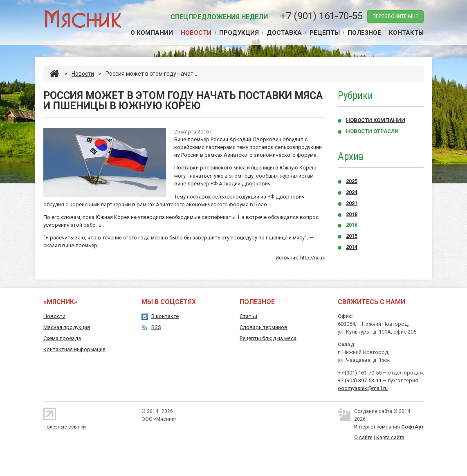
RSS (156, 327)
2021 (352, 203)
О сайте (363, 438)
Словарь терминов (264, 327)
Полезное (364, 33)
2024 (352, 192)
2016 (352, 225)
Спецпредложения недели (219, 17)
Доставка (284, 33)
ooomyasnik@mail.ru (363, 388)
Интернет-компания (389, 427)
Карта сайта (390, 438)
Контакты (406, 33)
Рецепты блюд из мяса (268, 338)
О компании (152, 33)
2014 (352, 247)
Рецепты (325, 33)
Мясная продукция (67, 327)
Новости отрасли (372, 131)
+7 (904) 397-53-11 (360, 380)
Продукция (239, 33)
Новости (196, 33)
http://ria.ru (313, 258)
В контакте (165, 316)
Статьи (248, 316)
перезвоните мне (395, 16)
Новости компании (376, 120)
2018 (352, 214)
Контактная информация (74, 349)
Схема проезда (62, 338)
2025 (352, 181)
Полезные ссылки (65, 427)
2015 (352, 236)
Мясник (82, 18)
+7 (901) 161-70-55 (321, 16)
